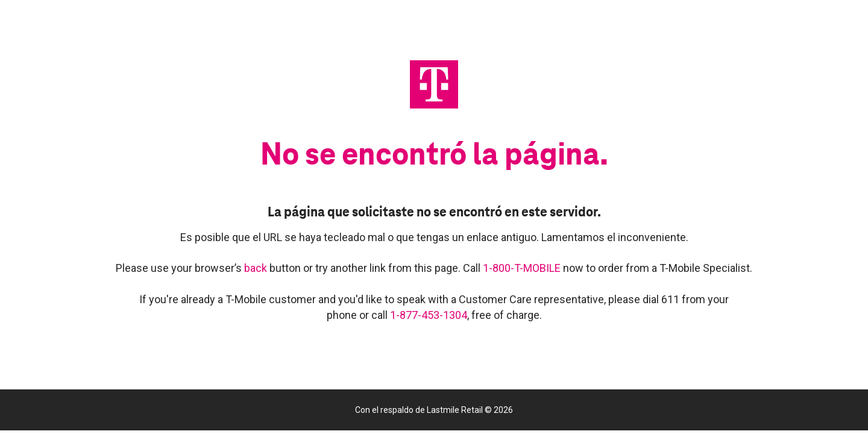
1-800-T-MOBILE (523, 268)
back (257, 268)
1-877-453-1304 (429, 315)
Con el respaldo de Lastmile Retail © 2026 (434, 410)
